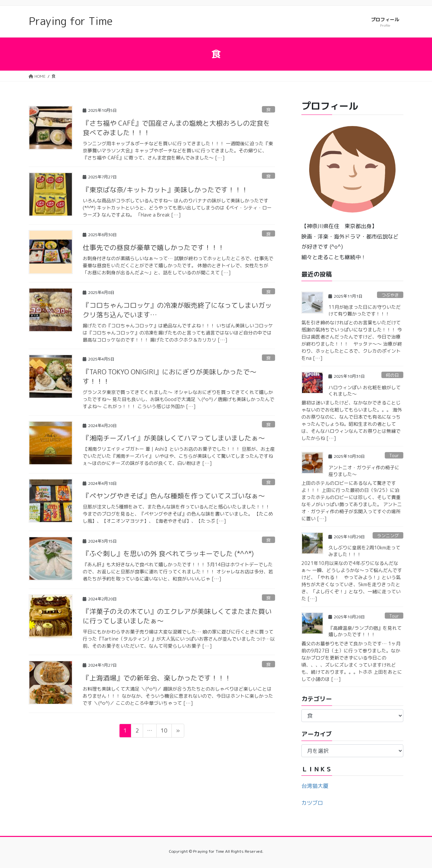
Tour (394, 455)
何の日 (392, 375)
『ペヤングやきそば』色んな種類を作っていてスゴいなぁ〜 (174, 496)
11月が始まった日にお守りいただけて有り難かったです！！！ (364, 310)
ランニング (388, 536)
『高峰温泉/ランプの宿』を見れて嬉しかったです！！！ (365, 631)
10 (164, 731)
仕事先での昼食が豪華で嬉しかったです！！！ (154, 247)
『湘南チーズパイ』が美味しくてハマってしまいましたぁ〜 (174, 438)
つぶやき (390, 295)
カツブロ (312, 803)
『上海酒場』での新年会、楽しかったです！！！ (157, 678)
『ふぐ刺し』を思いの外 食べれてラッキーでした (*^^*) (168, 553)
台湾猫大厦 (315, 786)
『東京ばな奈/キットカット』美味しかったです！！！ (165, 190)
